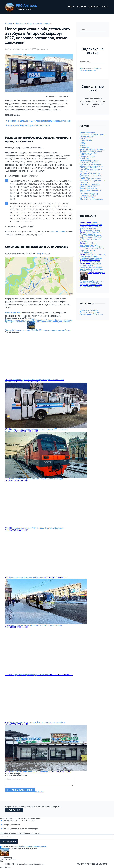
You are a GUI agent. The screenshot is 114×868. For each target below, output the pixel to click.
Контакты (81, 7)
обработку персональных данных (91, 69)
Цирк (83, 142)
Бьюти (83, 192)
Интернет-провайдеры (90, 184)
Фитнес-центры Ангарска (91, 151)
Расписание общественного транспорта (33, 24)
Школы (83, 144)
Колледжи (84, 159)
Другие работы (87, 136)
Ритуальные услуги (88, 186)
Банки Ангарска (87, 197)
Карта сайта (94, 7)
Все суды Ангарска (88, 168)
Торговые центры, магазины (93, 135)
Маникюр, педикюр (90, 194)
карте (41, 253)
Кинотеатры (86, 140)
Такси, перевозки (88, 133)
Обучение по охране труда (91, 199)
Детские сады (86, 155)
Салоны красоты (88, 195)
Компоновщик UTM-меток (92, 314)
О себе (105, 7)
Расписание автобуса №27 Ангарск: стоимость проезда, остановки (40, 121)
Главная (71, 7)
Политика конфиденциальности (92, 864)
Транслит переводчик (90, 312)
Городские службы (88, 153)
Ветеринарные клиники (90, 179)
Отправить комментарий (20, 790)
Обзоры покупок (87, 157)
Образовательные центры (91, 166)
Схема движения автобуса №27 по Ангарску (29, 125)
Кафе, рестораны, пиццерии (92, 149)
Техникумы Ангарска (89, 160)
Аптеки (83, 146)
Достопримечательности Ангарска (91, 171)
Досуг (82, 138)
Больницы (84, 147)
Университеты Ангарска (91, 164)
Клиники (84, 177)
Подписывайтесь (13, 313)
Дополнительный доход (91, 175)
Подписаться (14, 810)
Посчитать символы (89, 310)
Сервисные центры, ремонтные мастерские (90, 189)
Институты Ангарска (89, 162)
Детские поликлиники (90, 173)
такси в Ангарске (58, 232)
